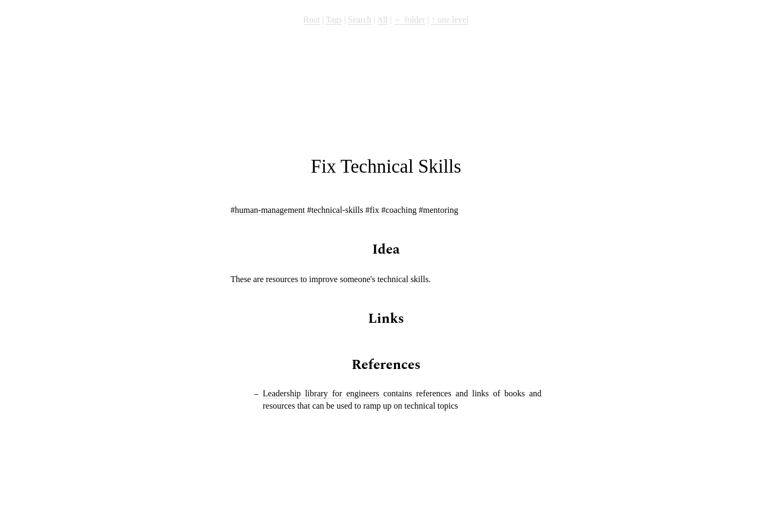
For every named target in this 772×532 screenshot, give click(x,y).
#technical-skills (335, 210)
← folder (410, 20)
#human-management (268, 210)
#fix (372, 210)
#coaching (399, 210)
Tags (334, 20)
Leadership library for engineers (321, 393)
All (382, 20)
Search (360, 20)
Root (312, 20)
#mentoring (439, 210)
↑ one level (450, 20)
